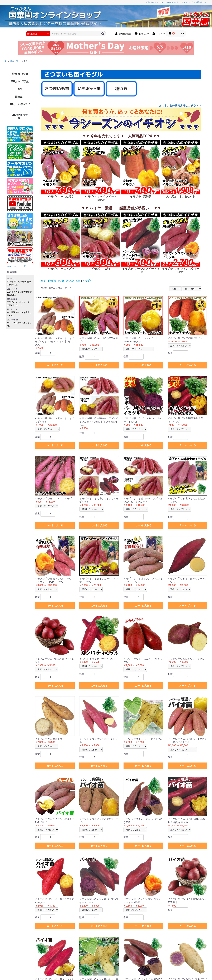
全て (43, 281)
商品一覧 (14, 61)
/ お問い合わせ (200, 2)
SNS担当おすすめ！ (20, 116)
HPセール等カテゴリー (20, 106)
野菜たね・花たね (20, 81)
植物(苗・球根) (20, 74)
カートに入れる (55, 365)
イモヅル (87, 281)
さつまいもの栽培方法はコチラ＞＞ (180, 106)
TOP (5, 61)
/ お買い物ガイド (151, 2)
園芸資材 (20, 97)
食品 (20, 89)
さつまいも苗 (73, 281)
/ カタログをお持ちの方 (169, 2)
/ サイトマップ (187, 2)
